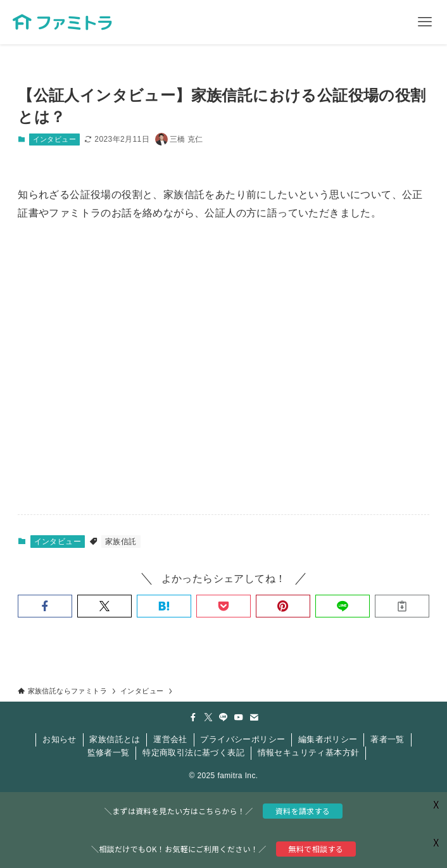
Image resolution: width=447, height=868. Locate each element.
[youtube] (239, 717)
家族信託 (121, 542)
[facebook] (193, 717)
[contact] (254, 717)
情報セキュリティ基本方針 (309, 753)
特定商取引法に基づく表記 (193, 753)
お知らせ (60, 739)
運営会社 (170, 739)
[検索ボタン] (381, 22)
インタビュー (54, 139)
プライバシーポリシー (242, 739)
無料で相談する (316, 849)
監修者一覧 (109, 753)
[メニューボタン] (425, 22)
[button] (45, 606)
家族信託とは (115, 739)
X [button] (434, 843)
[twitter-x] (208, 717)
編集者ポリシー (328, 739)
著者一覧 (387, 739)
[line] (223, 717)
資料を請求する (303, 811)
